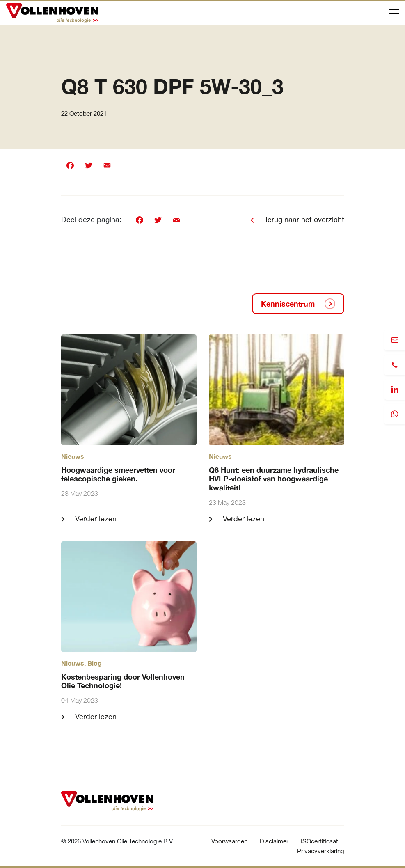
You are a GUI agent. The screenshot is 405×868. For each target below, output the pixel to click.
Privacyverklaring (321, 851)
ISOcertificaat (319, 841)
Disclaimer (274, 841)
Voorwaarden (229, 841)
